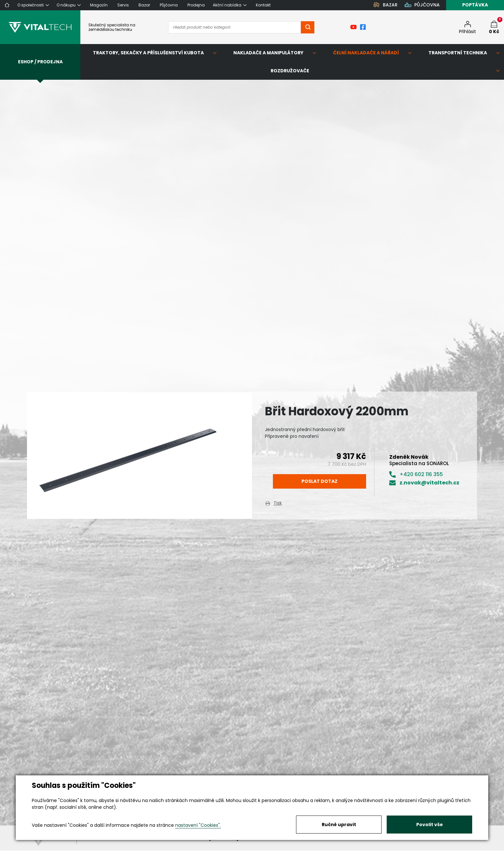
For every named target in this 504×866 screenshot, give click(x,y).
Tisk (278, 503)
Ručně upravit (339, 825)
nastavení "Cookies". (198, 825)
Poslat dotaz (319, 481)
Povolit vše (430, 825)
